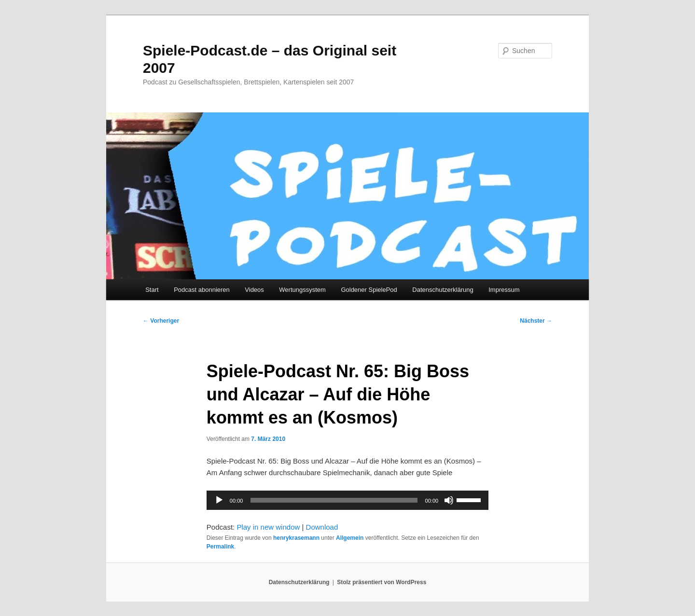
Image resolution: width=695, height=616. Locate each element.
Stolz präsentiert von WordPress (382, 582)
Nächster (536, 321)
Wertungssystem (302, 290)
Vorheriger (161, 321)
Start (152, 290)
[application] (347, 500)
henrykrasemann (296, 538)
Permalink (220, 547)
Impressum (504, 290)
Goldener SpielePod (369, 290)
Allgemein (350, 538)
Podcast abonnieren (202, 290)
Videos (254, 290)
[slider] (334, 500)
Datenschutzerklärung (443, 290)
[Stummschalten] (449, 500)
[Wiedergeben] (219, 500)
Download (322, 527)
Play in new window (268, 527)
